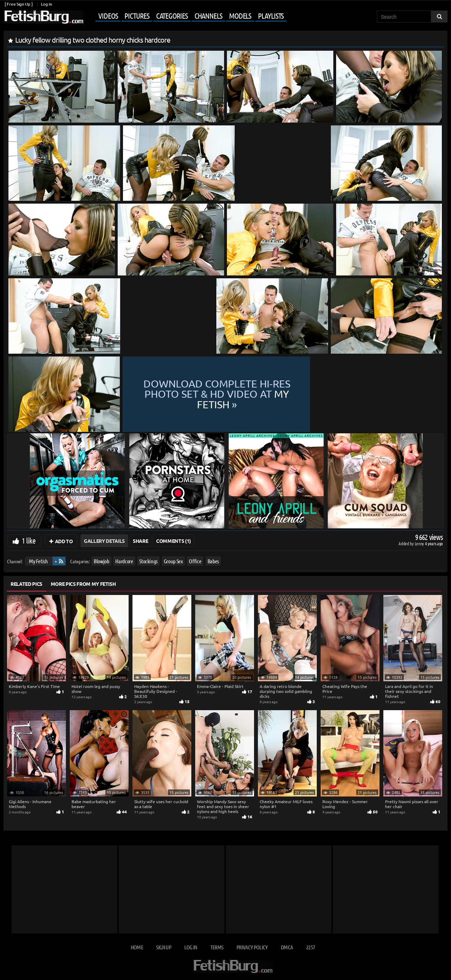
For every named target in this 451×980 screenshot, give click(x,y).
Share (140, 541)
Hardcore (124, 561)
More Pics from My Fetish (83, 584)
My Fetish (38, 561)
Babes (213, 561)
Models (240, 15)
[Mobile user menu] (186, 16)
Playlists (271, 15)
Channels (208, 15)
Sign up (163, 947)
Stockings (148, 561)
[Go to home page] (43, 17)
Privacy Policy (252, 947)
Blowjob (101, 561)
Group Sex (173, 561)
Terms (217, 947)
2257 (311, 947)
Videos (108, 15)
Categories (172, 15)
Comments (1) (174, 541)
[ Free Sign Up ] (18, 4)
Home (137, 947)
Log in (46, 4)
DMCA (287, 947)
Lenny (420, 543)
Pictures (137, 15)
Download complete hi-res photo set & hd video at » (283, 394)
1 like (29, 540)
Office (195, 561)
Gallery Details (104, 541)
